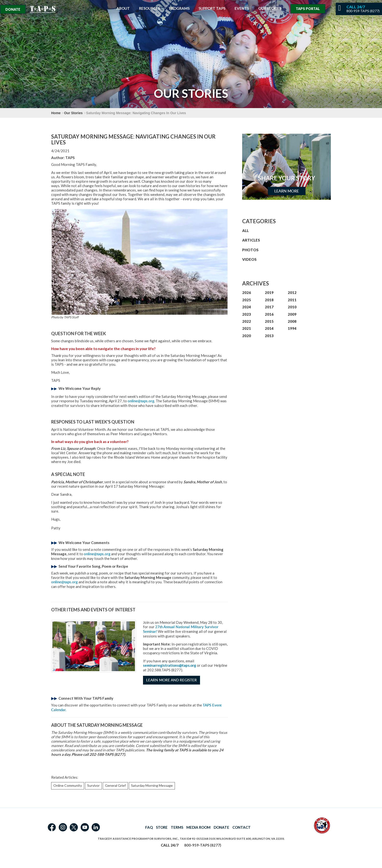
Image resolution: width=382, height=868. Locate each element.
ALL (245, 231)
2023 (247, 314)
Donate (13, 9)
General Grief (115, 785)
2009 (292, 314)
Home (56, 113)
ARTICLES (251, 240)
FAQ (149, 827)
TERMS (177, 827)
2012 (292, 293)
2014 (269, 328)
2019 (269, 293)
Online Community (68, 785)
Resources (149, 8)
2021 (247, 328)
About (123, 8)
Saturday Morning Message (152, 785)
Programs (179, 8)
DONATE (221, 827)
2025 (247, 300)
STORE (162, 827)
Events (242, 8)
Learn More (287, 191)
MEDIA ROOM (198, 827)
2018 (269, 300)
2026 (247, 293)
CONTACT (242, 827)
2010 (292, 307)
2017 (269, 307)
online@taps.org (141, 401)
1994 (292, 328)
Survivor (93, 785)
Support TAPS (212, 8)
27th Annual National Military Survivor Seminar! (181, 629)
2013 (269, 336)
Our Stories (270, 8)
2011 (292, 300)
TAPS (70, 158)
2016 (269, 314)
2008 (292, 321)
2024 (247, 307)
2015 (269, 321)
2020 (247, 336)
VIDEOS (249, 259)
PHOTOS (250, 250)
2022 (247, 321)
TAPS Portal (308, 9)
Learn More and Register (172, 680)
